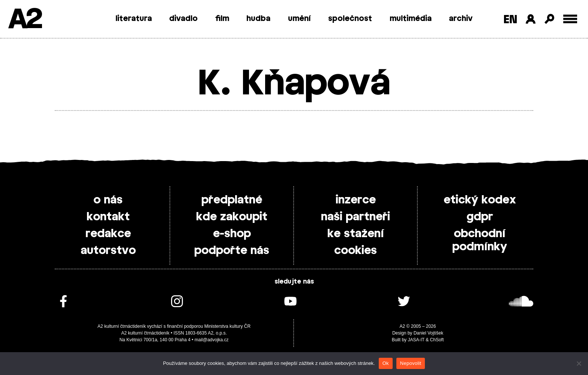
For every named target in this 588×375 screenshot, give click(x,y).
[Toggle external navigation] (570, 19)
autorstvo (108, 251)
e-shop (232, 234)
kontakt (108, 217)
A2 (25, 20)
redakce (108, 234)
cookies (355, 251)
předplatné (232, 200)
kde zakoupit (232, 217)
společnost (350, 19)
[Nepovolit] (579, 363)
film (222, 19)
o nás (108, 200)
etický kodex (480, 200)
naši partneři (355, 217)
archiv (461, 19)
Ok (386, 363)
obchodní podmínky (480, 240)
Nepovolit (411, 363)
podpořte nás (232, 251)
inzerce (356, 200)
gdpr (480, 217)
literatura (134, 19)
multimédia (411, 19)
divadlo (183, 19)
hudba (258, 19)
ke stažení (356, 234)
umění (299, 19)
